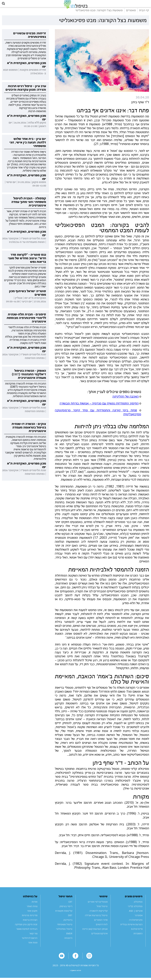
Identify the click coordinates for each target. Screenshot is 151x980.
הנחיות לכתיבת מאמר (27, 934)
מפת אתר (33, 948)
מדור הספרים (101, 925)
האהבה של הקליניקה (126, 401)
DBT (70, 920)
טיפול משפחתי (65, 929)
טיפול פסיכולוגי (64, 934)
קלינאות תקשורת (64, 916)
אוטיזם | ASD (136, 916)
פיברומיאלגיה (136, 925)
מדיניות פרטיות (30, 920)
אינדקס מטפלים (99, 939)
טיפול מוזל (102, 911)
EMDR (69, 939)
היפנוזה (68, 943)
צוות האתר (32, 911)
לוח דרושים (102, 929)
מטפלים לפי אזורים (98, 907)
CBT (70, 907)
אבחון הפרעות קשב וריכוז (95, 934)
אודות (35, 907)
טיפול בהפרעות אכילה (96, 920)
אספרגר (139, 920)
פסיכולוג (138, 907)
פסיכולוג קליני (135, 911)
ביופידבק (68, 925)
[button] (6, 6)
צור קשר (33, 939)
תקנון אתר (32, 916)
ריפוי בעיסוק (66, 911)
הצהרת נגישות (30, 925)
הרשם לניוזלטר (30, 943)
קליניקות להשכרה (99, 916)
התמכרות (138, 939)
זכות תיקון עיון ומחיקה (26, 929)
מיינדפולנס (137, 934)
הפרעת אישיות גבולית (131, 929)
